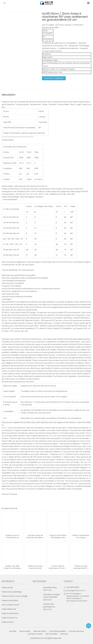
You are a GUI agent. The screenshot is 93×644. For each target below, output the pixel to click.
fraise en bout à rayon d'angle (15, 596)
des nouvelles (52, 634)
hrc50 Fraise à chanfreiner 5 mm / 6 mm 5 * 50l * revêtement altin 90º (58, 567)
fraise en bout (8, 622)
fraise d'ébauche (9, 609)
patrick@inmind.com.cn (76, 591)
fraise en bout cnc (10, 618)
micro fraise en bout (10, 605)
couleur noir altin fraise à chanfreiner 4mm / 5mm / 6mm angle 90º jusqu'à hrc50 (12, 567)
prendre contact (35, 634)
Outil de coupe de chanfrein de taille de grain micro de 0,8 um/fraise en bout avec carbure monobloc (35, 537)
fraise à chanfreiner (10, 613)
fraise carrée (7, 587)
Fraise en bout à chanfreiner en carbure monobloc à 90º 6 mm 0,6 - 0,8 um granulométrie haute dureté (12, 537)
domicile (13, 631)
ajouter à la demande (54, 78)
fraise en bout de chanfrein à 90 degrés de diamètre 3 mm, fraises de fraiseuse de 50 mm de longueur (35, 567)
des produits (25, 631)
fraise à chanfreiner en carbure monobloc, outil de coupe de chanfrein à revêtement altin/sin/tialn (81, 537)
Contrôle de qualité (57, 631)
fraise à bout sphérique (12, 592)
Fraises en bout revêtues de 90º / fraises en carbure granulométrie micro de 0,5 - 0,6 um (81, 567)
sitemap (64, 634)
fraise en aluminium (10, 600)
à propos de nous (76, 631)
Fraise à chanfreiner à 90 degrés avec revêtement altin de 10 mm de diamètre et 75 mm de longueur (58, 537)
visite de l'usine (40, 631)
